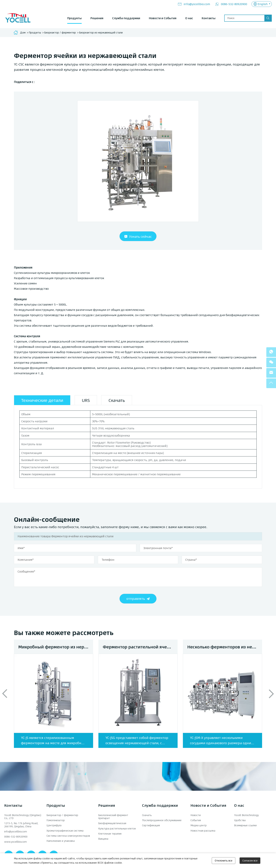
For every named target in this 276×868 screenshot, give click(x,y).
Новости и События (163, 18)
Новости (196, 815)
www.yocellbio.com (15, 842)
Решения (97, 18)
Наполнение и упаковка (61, 841)
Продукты (74, 18)
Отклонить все (224, 861)
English (263, 4)
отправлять (136, 598)
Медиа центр (199, 825)
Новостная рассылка (203, 831)
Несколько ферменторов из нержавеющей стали (225, 647)
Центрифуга (54, 825)
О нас (189, 18)
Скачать (147, 815)
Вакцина (103, 839)
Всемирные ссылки (245, 825)
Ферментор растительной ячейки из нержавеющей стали (140, 647)
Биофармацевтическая (112, 823)
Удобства (240, 820)
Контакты (209, 18)
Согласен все (250, 861)
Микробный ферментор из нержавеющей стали (56, 647)
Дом (23, 32)
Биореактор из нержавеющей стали (101, 32)
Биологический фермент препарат (113, 817)
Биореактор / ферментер (60, 32)
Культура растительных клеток (117, 828)
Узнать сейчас (140, 236)
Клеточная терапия (110, 834)
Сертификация (151, 825)
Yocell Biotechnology (246, 815)
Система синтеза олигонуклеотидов (68, 836)
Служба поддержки (126, 18)
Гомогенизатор (56, 820)
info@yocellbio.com (197, 4)
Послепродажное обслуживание (162, 820)
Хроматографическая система (65, 831)
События (196, 820)
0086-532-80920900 (234, 4)
